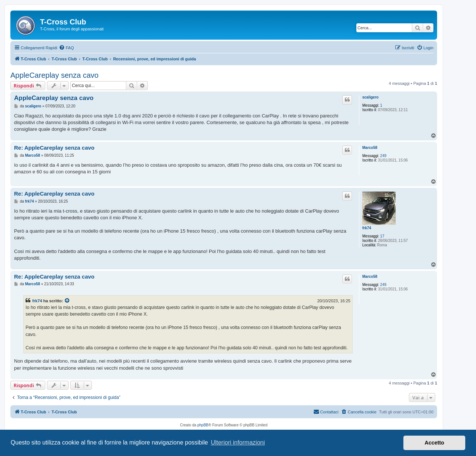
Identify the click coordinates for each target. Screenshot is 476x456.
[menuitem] (66, 48)
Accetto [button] (434, 443)
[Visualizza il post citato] (67, 301)
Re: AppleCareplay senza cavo (54, 148)
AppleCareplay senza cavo (54, 75)
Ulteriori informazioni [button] (238, 442)
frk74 (367, 228)
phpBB (203, 425)
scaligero (370, 97)
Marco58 (370, 148)
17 (382, 236)
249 (383, 156)
